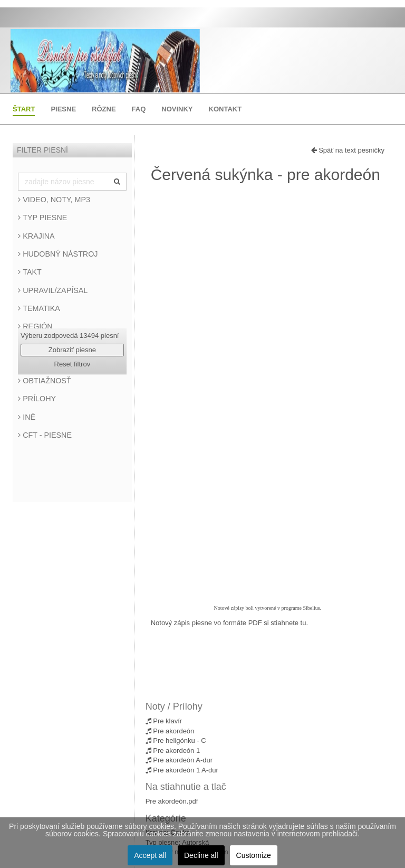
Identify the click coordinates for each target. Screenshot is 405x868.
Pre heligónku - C (176, 740)
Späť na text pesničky (348, 150)
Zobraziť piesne (72, 350)
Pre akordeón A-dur (179, 760)
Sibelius (311, 608)
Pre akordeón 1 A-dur (182, 770)
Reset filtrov (73, 364)
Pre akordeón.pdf (172, 801)
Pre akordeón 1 (173, 751)
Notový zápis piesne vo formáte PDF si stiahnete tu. (229, 623)
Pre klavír (164, 721)
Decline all (201, 855)
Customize (254, 855)
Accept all (150, 855)
